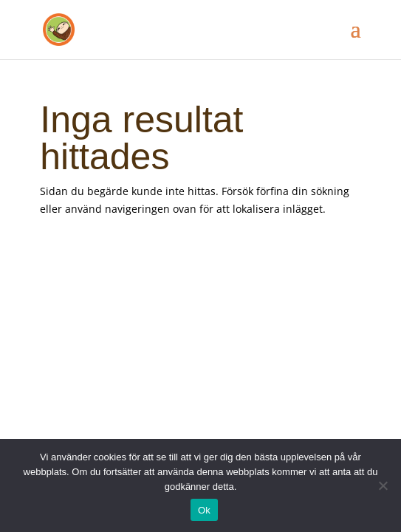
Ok (204, 510)
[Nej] (383, 485)
